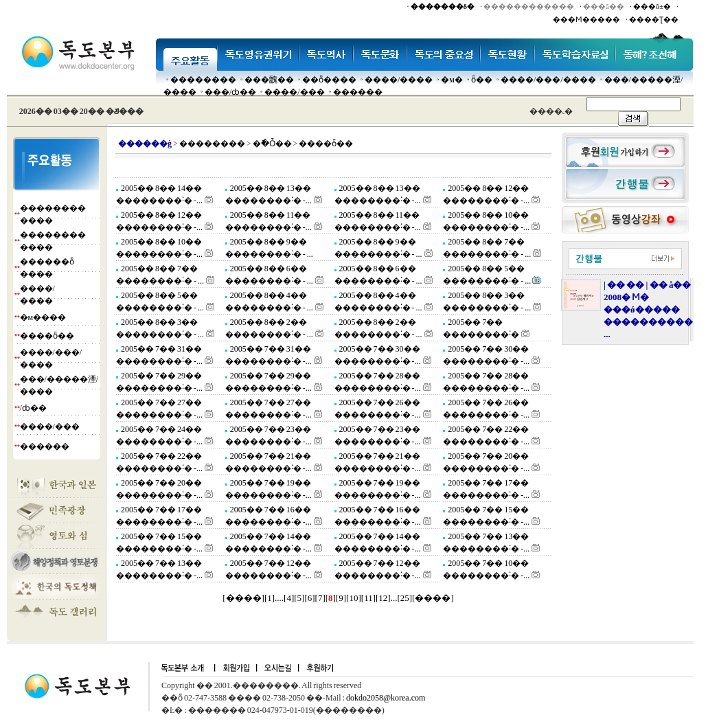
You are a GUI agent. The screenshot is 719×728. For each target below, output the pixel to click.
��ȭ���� (329, 80)
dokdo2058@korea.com (386, 698)
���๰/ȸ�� (230, 92)
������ (358, 92)
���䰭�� (269, 80)
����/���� (399, 80)
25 (405, 598)
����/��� (294, 92)
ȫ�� (482, 80)
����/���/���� (548, 80)
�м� (452, 80)
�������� (203, 80)
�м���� (43, 317)
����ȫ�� (47, 336)
